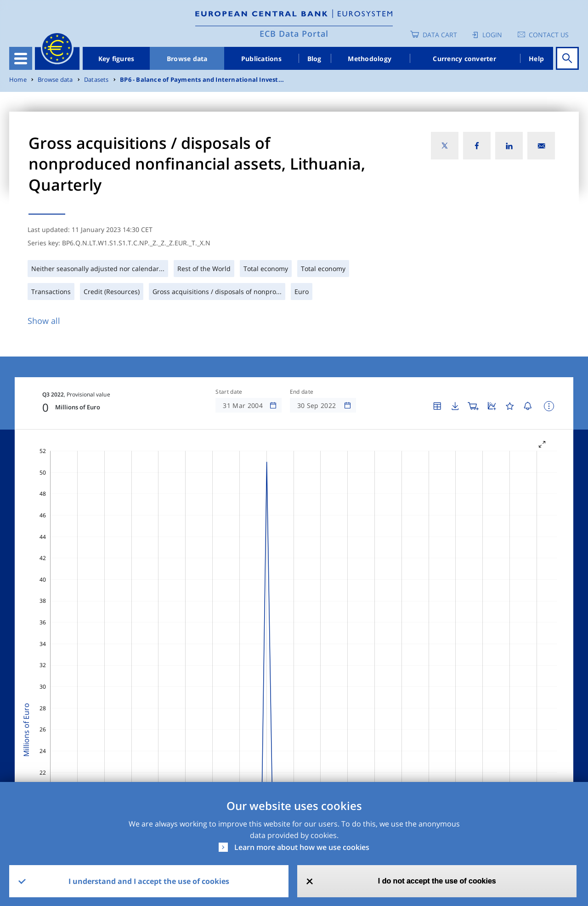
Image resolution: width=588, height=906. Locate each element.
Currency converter (464, 59)
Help (536, 59)
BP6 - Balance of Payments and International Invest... (202, 80)
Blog (314, 59)
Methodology (370, 59)
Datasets (96, 80)
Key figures (116, 59)
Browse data (187, 59)
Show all (44, 321)
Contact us (549, 35)
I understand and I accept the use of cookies (149, 881)
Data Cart (440, 35)
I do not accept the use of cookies (437, 881)
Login (492, 35)
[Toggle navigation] (21, 58)
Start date (229, 392)
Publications (261, 59)
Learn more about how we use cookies (302, 847)
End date (302, 392)
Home (18, 80)
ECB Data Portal (294, 34)
